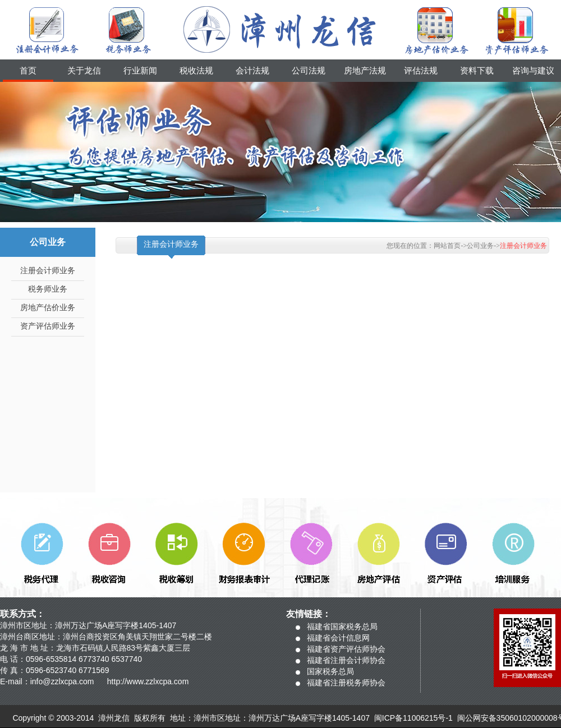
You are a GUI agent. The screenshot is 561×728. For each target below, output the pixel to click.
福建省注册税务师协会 (346, 683)
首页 (28, 71)
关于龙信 (84, 71)
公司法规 (309, 71)
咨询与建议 (533, 71)
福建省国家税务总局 (342, 626)
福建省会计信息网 (338, 638)
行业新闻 (140, 71)
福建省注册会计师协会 (346, 660)
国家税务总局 (330, 671)
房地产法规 (365, 71)
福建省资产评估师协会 (346, 649)
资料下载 (477, 71)
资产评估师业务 (48, 326)
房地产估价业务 (48, 308)
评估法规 (421, 71)
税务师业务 (48, 289)
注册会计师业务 (48, 271)
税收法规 (196, 71)
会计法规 (252, 71)
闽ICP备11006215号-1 (413, 718)
